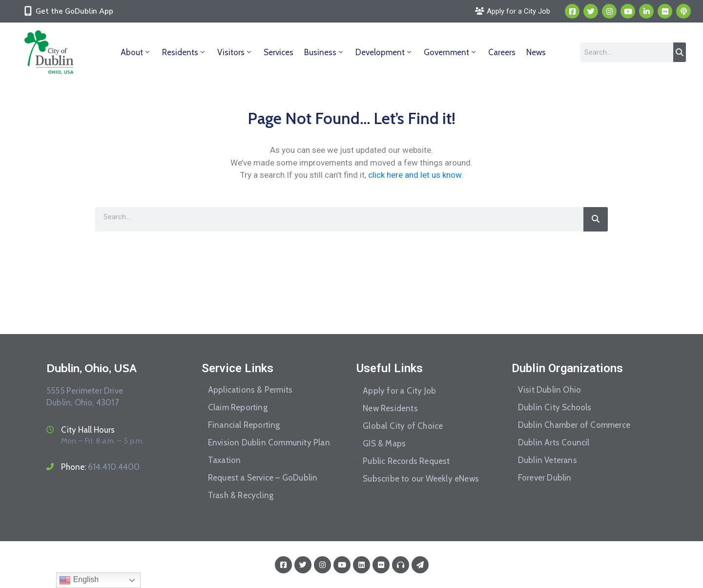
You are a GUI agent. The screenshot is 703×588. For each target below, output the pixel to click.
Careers (502, 52)
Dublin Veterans (548, 460)
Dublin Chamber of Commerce (574, 425)
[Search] (680, 52)
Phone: (100, 467)
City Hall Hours (88, 430)
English (79, 580)
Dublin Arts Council (554, 442)
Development (384, 52)
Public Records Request (406, 461)
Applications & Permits (250, 390)
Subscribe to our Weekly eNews (421, 479)
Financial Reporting (244, 425)
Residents (184, 52)
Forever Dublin (545, 478)
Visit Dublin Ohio (549, 390)
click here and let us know (415, 175)
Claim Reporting (238, 407)
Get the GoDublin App (74, 11)
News (536, 52)
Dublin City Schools (555, 407)
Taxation (225, 460)
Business (324, 52)
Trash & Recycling (241, 495)
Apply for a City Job (399, 391)
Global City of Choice (403, 426)
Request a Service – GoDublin (263, 478)
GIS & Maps (384, 443)
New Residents (390, 408)
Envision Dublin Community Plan (269, 442)
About (136, 52)
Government (451, 52)
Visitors (235, 52)
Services (279, 52)
